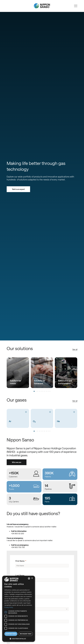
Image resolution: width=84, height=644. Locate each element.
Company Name (22, 592)
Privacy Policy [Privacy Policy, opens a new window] (9, 607)
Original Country (22, 604)
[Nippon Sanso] (42, 6)
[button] (19, 638)
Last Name (20, 575)
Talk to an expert (18, 189)
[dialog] (19, 609)
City (17, 617)
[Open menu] (76, 6)
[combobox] (29, 578)
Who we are (17, 462)
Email (18, 629)
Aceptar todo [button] (11, 634)
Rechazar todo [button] (26, 634)
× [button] (32, 578)
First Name (20, 561)
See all (75, 349)
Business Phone (22, 641)
